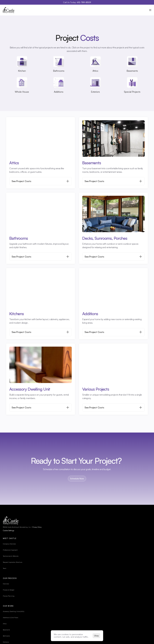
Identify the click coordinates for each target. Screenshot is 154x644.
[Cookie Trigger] (11, 540)
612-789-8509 (84, 2)
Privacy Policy (40, 537)
